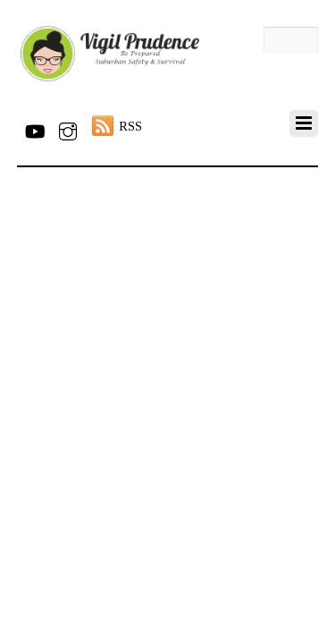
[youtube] (34, 128)
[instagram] (68, 128)
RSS (130, 126)
